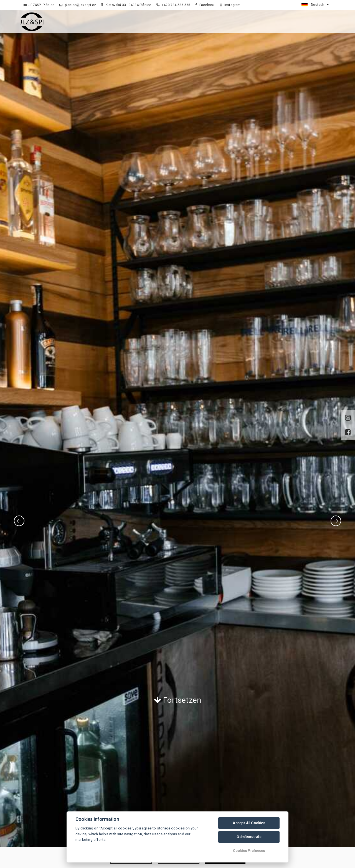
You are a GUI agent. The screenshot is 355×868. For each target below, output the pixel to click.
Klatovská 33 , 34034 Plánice (126, 5)
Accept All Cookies (249, 823)
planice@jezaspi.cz (78, 5)
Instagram (230, 5)
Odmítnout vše (249, 837)
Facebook (205, 5)
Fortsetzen (177, 700)
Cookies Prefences (249, 851)
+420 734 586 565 (173, 5)
